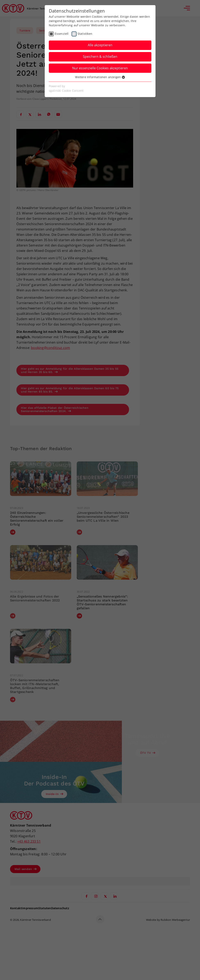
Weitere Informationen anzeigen (100, 77)
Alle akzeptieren (100, 45)
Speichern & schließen (100, 57)
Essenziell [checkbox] (62, 34)
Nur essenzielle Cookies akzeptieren (100, 68)
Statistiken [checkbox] (85, 34)
